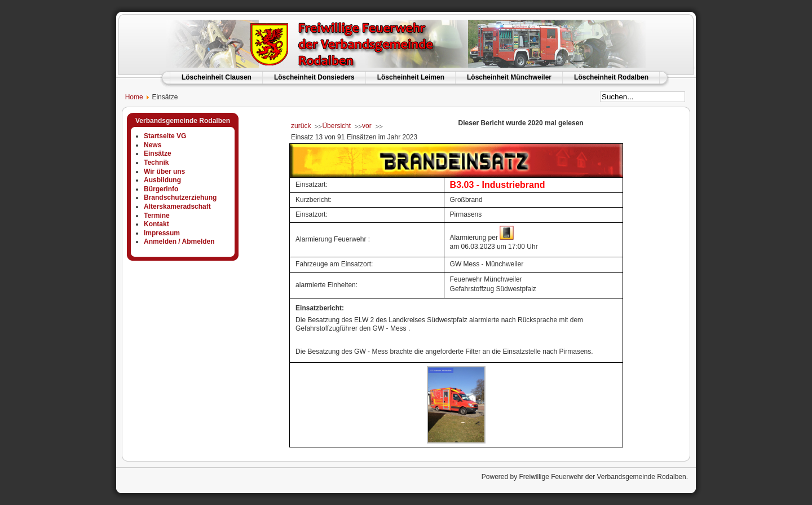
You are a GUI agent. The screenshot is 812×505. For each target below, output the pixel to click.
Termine (157, 216)
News (153, 145)
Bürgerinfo (161, 189)
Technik (156, 163)
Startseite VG (165, 136)
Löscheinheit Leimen (411, 77)
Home (129, 97)
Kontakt (156, 224)
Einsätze (158, 153)
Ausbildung (162, 180)
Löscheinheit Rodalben (611, 77)
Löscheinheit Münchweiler (509, 77)
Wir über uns (164, 172)
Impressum (162, 233)
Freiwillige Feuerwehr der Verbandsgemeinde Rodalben (602, 477)
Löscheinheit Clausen (217, 77)
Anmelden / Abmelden (179, 241)
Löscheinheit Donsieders (314, 77)
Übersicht (336, 126)
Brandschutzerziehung (180, 197)
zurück (301, 126)
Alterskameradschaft (177, 207)
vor (367, 126)
